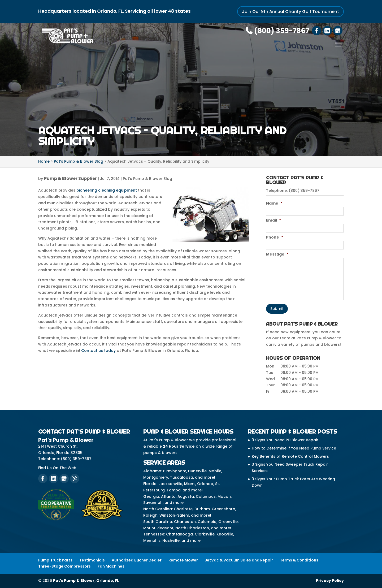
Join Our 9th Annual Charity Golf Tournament (290, 12)
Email (274, 220)
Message (277, 254)
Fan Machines (111, 566)
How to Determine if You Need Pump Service (294, 448)
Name (274, 203)
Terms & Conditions (299, 560)
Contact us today (98, 351)
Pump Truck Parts (55, 560)
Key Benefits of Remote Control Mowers (290, 456)
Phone (275, 237)
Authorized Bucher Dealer (137, 560)
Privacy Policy (330, 581)
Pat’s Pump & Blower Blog (147, 179)
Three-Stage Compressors (64, 566)
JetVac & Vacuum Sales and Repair (239, 560)
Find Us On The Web (57, 468)
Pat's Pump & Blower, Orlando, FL (86, 581)
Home (44, 161)
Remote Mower (183, 560)
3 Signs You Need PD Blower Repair (285, 440)
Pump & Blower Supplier (70, 178)
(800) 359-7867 (277, 31)
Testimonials (92, 560)
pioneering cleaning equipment (107, 190)
